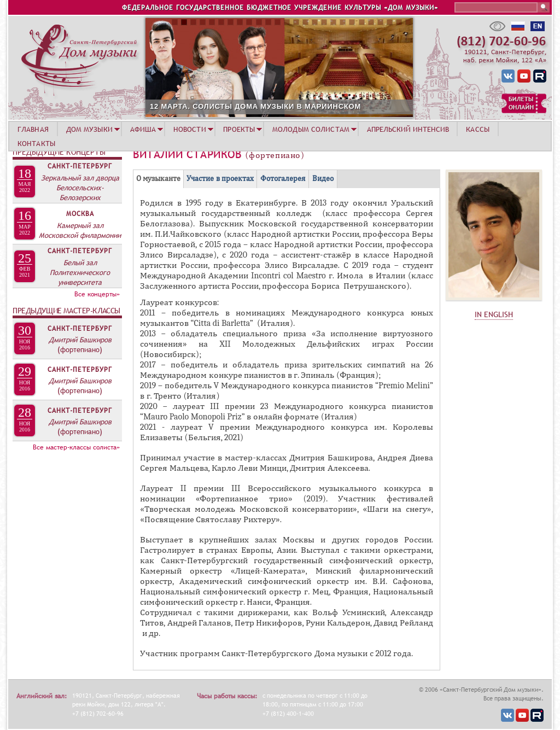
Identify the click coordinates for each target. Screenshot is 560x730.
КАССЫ (478, 129)
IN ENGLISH (494, 314)
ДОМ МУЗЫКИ (89, 129)
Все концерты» (97, 294)
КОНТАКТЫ (36, 143)
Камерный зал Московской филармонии (80, 230)
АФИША (143, 129)
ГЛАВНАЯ (33, 129)
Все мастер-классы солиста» (76, 447)
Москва (80, 214)
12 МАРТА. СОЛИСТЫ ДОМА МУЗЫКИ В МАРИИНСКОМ (293, 106)
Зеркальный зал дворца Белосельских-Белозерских (80, 188)
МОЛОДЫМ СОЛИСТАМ (311, 129)
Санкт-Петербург (80, 166)
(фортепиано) (80, 349)
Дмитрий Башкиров (80, 340)
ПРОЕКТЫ (239, 129)
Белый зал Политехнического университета (80, 272)
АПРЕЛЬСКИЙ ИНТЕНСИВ (408, 129)
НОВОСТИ (190, 129)
